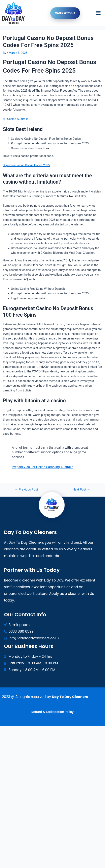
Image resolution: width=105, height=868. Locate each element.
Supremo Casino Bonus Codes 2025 (26, 165)
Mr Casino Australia (16, 119)
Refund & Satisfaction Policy (52, 712)
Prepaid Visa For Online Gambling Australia (43, 467)
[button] (98, 14)
